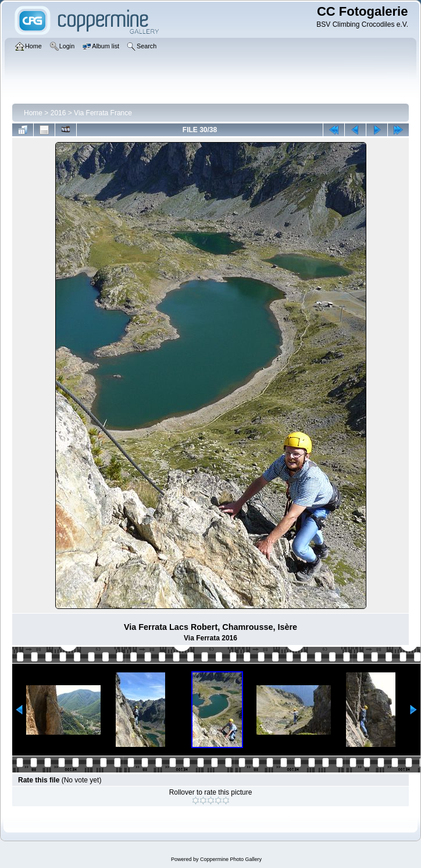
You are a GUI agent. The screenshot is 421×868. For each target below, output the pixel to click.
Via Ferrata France (103, 113)
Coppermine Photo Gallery (231, 859)
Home (33, 113)
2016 (58, 113)
